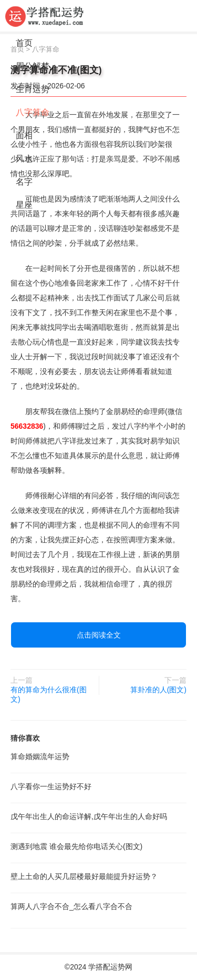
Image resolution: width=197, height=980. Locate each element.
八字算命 (33, 112)
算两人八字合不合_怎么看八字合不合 (71, 906)
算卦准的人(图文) (158, 690)
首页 (24, 43)
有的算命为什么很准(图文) (49, 694)
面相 (24, 135)
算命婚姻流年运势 (40, 756)
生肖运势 (33, 89)
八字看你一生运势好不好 (51, 786)
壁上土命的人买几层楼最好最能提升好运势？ (84, 876)
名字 (24, 182)
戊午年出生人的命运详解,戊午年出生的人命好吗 (89, 816)
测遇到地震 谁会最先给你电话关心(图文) (76, 846)
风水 (24, 159)
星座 (24, 205)
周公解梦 (33, 66)
